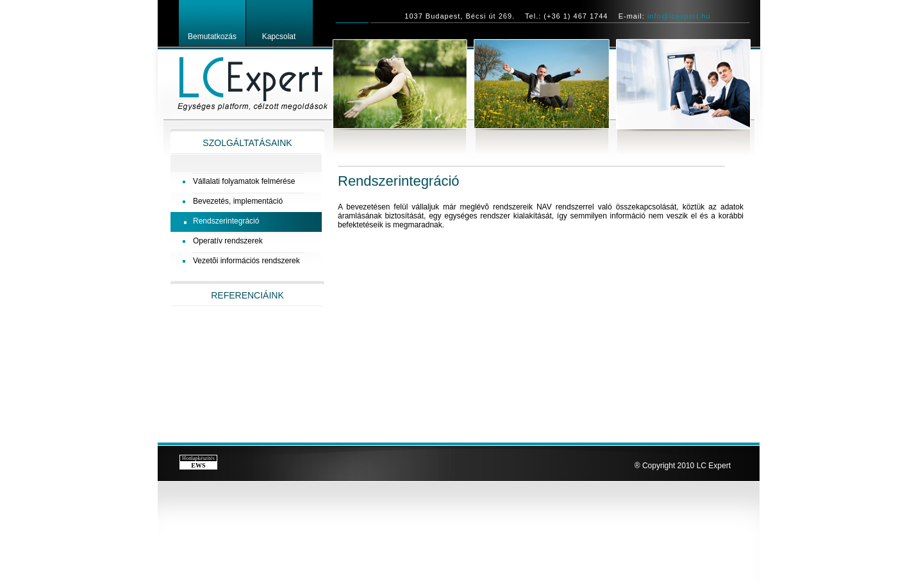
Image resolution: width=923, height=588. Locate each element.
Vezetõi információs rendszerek (246, 261)
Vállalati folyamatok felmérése (244, 181)
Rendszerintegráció (226, 221)
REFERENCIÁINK (247, 295)
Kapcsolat (279, 37)
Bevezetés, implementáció (238, 201)
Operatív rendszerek (228, 241)
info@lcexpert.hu (679, 16)
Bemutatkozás (212, 37)
